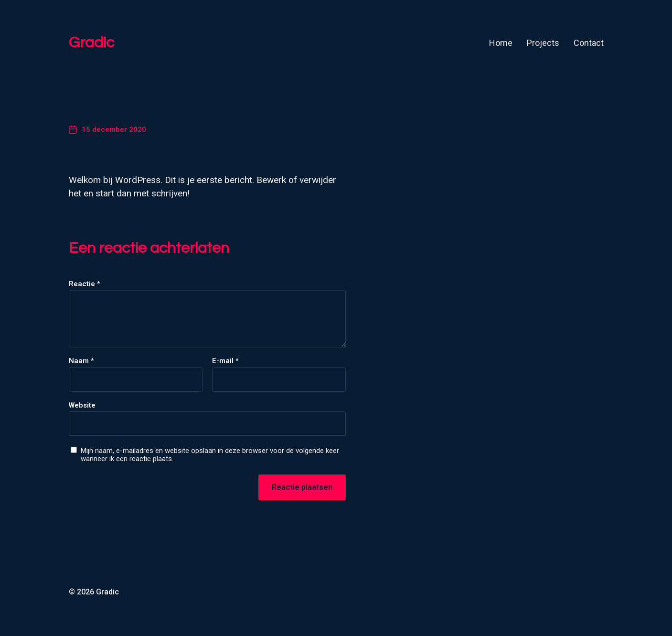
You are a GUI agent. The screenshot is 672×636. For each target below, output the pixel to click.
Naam (81, 361)
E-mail (225, 361)
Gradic (91, 43)
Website (82, 405)
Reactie (85, 284)
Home (501, 43)
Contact (589, 43)
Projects (543, 43)
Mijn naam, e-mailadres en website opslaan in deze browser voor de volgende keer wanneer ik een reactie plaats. (210, 455)
